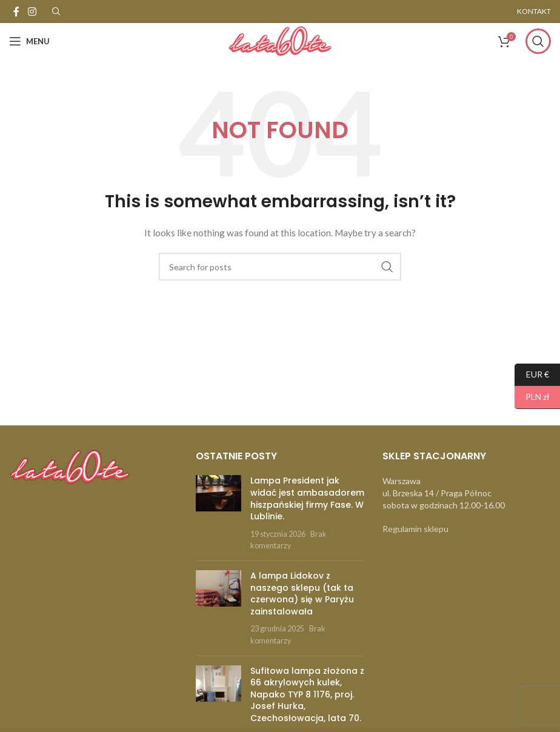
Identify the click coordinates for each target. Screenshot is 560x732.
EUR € (532, 375)
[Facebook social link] (16, 12)
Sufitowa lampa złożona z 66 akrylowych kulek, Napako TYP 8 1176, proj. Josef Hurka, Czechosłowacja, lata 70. (307, 694)
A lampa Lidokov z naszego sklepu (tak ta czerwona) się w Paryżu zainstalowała (302, 594)
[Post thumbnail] (218, 513)
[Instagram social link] (32, 12)
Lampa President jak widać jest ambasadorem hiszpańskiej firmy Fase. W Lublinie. (307, 498)
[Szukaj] (538, 41)
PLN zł (532, 397)
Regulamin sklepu (415, 529)
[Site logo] (280, 40)
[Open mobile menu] (29, 41)
